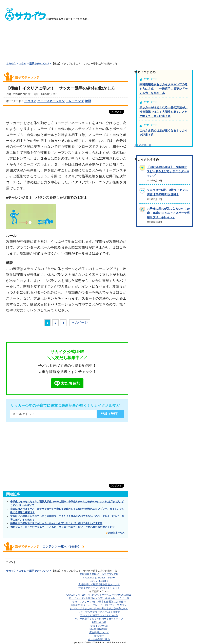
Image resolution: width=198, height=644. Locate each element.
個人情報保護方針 (99, 629)
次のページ (80, 323)
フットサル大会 (99, 612)
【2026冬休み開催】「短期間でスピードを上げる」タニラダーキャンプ (168, 171)
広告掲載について (99, 632)
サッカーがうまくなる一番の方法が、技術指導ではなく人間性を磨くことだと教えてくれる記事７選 (163, 112)
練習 (88, 101)
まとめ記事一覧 (143, 145)
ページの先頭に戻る (99, 639)
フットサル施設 (99, 615)
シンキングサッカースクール (99, 608)
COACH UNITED (99, 595)
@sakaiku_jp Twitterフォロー (99, 578)
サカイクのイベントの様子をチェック (99, 588)
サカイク (11, 64)
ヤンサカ (99, 619)
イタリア (30, 101)
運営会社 (99, 636)
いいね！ (99, 581)
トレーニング (75, 101)
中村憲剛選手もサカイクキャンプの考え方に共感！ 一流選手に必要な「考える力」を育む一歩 (163, 89)
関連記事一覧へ (117, 533)
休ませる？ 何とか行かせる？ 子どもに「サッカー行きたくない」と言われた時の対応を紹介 (62, 527)
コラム (22, 64)
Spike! (99, 605)
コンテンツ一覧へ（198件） (62, 546)
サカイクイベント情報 (99, 598)
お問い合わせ (99, 622)
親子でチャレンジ (39, 64)
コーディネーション (51, 101)
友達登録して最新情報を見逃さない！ (99, 584)
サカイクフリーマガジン (99, 602)
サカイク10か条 (99, 626)
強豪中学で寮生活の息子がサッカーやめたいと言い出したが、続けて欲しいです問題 (56, 523)
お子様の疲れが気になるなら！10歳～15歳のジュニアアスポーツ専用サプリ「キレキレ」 (168, 213)
